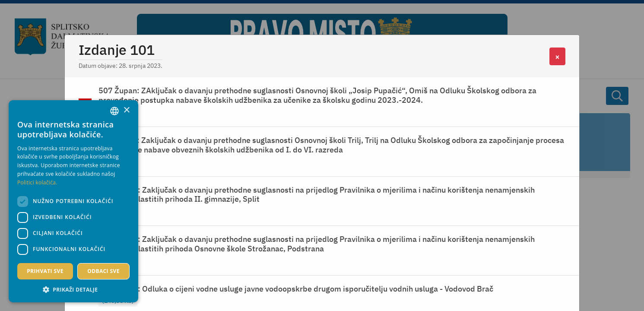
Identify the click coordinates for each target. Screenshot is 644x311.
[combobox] (114, 111)
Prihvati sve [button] (45, 271)
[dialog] (73, 201)
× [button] (126, 110)
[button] (73, 289)
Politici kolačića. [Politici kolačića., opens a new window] (37, 182)
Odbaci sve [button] (103, 271)
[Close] (557, 56)
